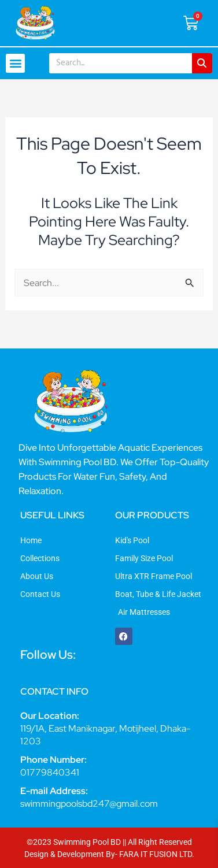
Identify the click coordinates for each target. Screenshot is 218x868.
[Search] (202, 63)
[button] (15, 63)
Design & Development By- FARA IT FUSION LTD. (109, 854)
